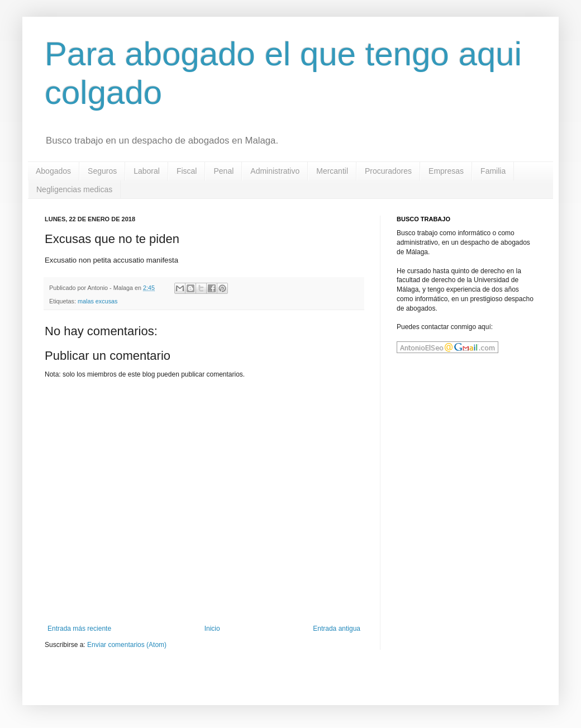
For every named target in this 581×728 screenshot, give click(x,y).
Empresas (446, 171)
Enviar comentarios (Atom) (127, 645)
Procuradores (388, 171)
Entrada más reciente (79, 629)
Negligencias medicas (74, 189)
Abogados (53, 171)
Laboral (147, 171)
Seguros (102, 171)
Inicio (212, 629)
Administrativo (275, 171)
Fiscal (187, 171)
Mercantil (332, 171)
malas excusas (97, 301)
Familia (493, 171)
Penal (223, 171)
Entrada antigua (337, 629)
